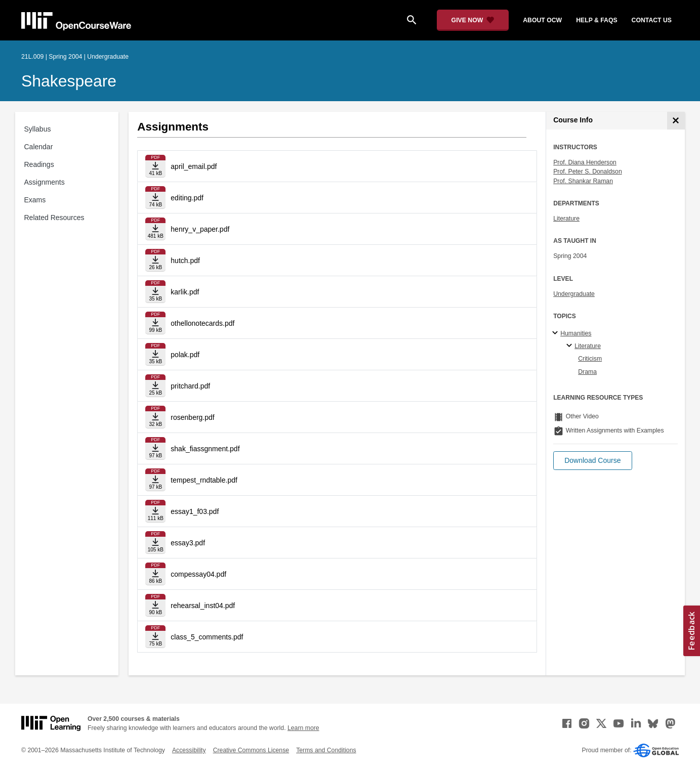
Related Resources (54, 218)
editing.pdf (187, 198)
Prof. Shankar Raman (583, 181)
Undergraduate (574, 294)
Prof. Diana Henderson (585, 162)
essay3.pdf (188, 543)
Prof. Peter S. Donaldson (588, 171)
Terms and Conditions (326, 750)
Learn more (303, 728)
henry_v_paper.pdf (200, 229)
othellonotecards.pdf (202, 323)
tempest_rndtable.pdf (204, 480)
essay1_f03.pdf (195, 511)
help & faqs (596, 20)
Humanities (576, 333)
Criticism (590, 359)
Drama (587, 372)
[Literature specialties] (571, 346)
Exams (35, 200)
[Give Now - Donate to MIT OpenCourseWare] (473, 20)
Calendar (39, 147)
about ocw (542, 20)
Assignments (45, 182)
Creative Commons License (251, 750)
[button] (592, 461)
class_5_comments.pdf (207, 637)
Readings (39, 164)
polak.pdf (185, 355)
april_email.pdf (194, 166)
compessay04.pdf (198, 574)
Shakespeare (69, 81)
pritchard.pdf (190, 386)
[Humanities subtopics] (557, 333)
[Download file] (155, 166)
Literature (566, 219)
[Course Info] (676, 121)
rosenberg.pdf (192, 417)
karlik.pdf (185, 292)
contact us (652, 20)
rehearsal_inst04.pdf (203, 606)
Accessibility (189, 750)
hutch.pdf (185, 261)
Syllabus (38, 129)
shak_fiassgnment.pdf (205, 449)
